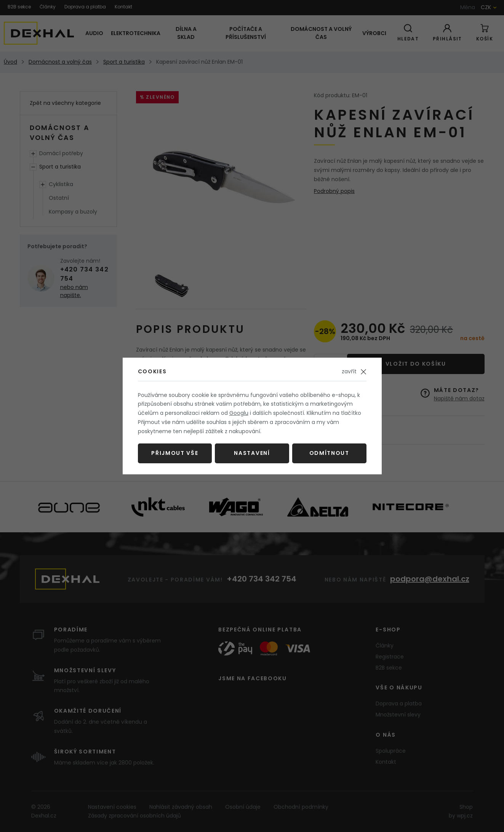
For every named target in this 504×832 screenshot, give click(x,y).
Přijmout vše (175, 453)
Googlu (239, 413)
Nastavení (252, 453)
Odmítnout (329, 453)
